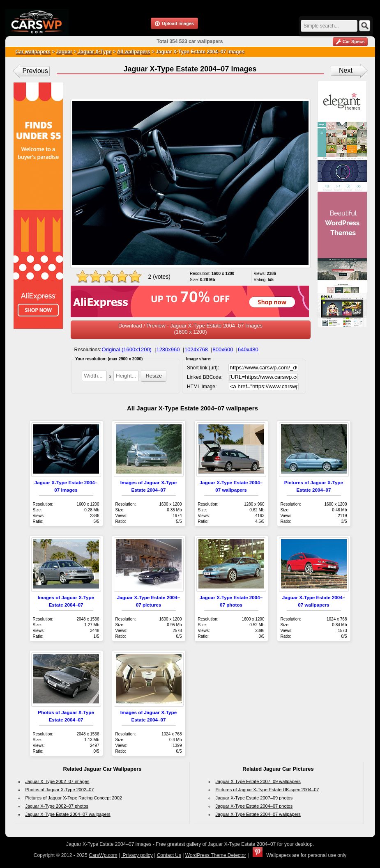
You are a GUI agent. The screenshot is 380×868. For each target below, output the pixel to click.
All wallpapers (134, 52)
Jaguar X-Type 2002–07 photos (57, 806)
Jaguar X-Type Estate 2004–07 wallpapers (68, 814)
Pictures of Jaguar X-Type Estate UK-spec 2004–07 (267, 790)
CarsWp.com (103, 855)
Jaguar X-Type (94, 52)
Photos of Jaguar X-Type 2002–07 (60, 790)
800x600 (223, 349)
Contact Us (169, 855)
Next (346, 70)
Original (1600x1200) (127, 349)
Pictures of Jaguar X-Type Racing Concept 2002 (74, 798)
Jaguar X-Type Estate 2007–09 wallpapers (258, 781)
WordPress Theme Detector (216, 855)
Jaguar (64, 52)
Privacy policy (137, 855)
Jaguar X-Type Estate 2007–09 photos (254, 798)
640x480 (248, 349)
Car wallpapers (33, 52)
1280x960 (168, 349)
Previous (35, 71)
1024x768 (196, 349)
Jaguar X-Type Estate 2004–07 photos (254, 806)
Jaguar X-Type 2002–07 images (58, 781)
